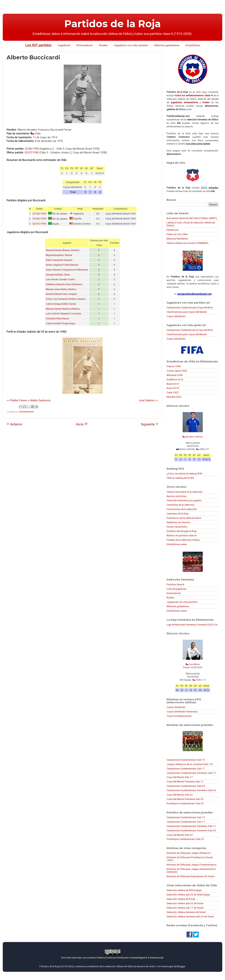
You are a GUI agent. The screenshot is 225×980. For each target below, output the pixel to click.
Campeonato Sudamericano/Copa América (190, 307)
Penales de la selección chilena (183, 540)
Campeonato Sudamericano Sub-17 (186, 768)
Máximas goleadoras (178, 606)
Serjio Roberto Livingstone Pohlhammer (67, 270)
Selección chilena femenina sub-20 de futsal (190, 916)
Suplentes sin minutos (178, 522)
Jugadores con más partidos (131, 45)
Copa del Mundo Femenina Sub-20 (185, 799)
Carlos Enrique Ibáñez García (61, 304)
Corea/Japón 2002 (177, 371)
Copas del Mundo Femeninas (182, 711)
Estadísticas (193, 45)
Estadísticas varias (177, 544)
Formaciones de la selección (182, 509)
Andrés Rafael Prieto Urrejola (61, 294)
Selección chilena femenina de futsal (186, 912)
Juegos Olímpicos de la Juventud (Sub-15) (190, 764)
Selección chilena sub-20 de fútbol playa (188, 895)
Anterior (14, 424)
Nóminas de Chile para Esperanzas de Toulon (191, 876)
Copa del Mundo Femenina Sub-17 (185, 781)
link (179, 123)
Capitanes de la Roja (178, 513)
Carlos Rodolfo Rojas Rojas (60, 323)
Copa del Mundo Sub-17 (180, 777)
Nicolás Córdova (194, 437)
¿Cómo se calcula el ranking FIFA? (185, 473)
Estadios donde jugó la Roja (182, 531)
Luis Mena (194, 664)
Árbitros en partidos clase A (182, 535)
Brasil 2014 (173, 384)
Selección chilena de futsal (181, 899)
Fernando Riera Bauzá (57, 318)
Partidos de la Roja (113, 24)
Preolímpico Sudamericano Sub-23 (185, 803)
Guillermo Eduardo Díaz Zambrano (64, 284)
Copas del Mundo (176, 316)
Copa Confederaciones (179, 716)
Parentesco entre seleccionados (184, 518)
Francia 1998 (174, 366)
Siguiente (150, 424)
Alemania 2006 (175, 375)
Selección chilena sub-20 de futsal (185, 903)
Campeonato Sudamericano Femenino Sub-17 (191, 773)
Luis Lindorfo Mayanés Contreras (63, 314)
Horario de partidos (177, 527)
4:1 (208, 449)
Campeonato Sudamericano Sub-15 (186, 760)
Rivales (103, 45)
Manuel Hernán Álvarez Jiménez (63, 250)
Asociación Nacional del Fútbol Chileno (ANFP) (192, 218)
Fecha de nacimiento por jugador (184, 500)
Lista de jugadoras (177, 589)
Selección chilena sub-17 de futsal (185, 908)
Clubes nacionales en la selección (184, 492)
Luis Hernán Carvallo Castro (60, 279)
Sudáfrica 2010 (175, 379)
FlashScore (173, 230)
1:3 (204, 680)
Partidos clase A (175, 584)
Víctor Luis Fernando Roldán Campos (66, 299)
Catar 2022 (173, 392)
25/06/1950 (32, 149)
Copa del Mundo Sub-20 (180, 795)
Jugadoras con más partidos (182, 602)
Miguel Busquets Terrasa (59, 255)
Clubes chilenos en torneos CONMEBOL (188, 243)
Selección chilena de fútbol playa (184, 890)
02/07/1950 (32, 153)
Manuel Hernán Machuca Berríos (63, 309)
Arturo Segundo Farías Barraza (62, 265)
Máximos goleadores (167, 45)
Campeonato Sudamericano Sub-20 (186, 786)
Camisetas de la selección (181, 505)
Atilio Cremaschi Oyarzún (59, 260)
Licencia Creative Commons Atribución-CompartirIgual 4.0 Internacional (125, 958)
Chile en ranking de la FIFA (180, 478)
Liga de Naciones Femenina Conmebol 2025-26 (192, 625)
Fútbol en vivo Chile (177, 234)
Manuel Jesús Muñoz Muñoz (61, 289)
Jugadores (64, 45)
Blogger (181, 966)
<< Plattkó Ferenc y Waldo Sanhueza (28, 400)
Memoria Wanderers (177, 239)
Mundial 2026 (174, 397)
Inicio (82, 424)
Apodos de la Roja (176, 496)
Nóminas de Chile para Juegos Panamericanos (192, 865)
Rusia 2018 (173, 388)
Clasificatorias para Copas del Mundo (187, 312)
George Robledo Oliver (58, 275)
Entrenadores (84, 45)
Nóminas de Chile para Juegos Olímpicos (189, 853)
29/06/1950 (39, 219)
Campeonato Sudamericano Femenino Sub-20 (191, 790)
